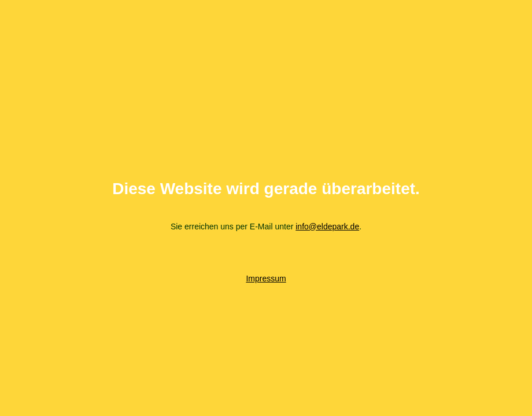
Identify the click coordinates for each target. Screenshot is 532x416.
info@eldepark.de (327, 226)
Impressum (266, 278)
